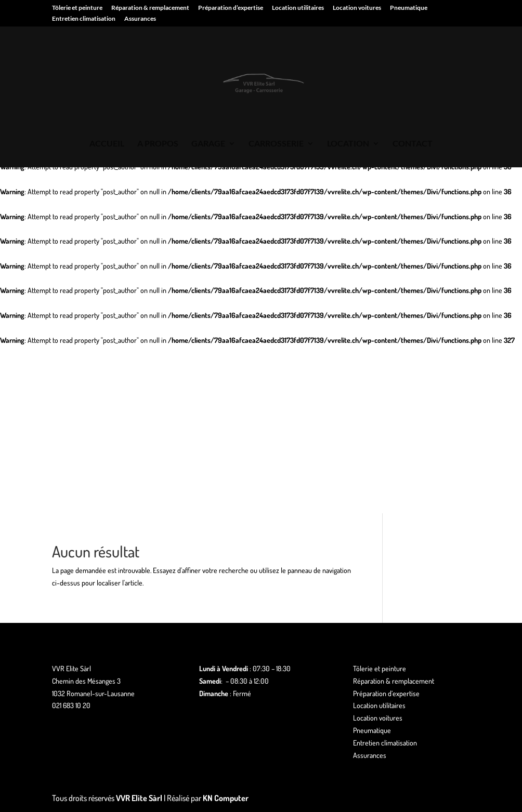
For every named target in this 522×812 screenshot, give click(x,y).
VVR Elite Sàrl (139, 798)
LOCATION (348, 144)
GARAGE (208, 144)
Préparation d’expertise (231, 8)
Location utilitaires (298, 8)
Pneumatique (409, 8)
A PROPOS (158, 144)
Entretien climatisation (84, 19)
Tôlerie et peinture (77, 8)
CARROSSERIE (276, 144)
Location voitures (357, 8)
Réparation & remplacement (150, 8)
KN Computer (226, 798)
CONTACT (413, 144)
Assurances (140, 19)
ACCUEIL (107, 144)
